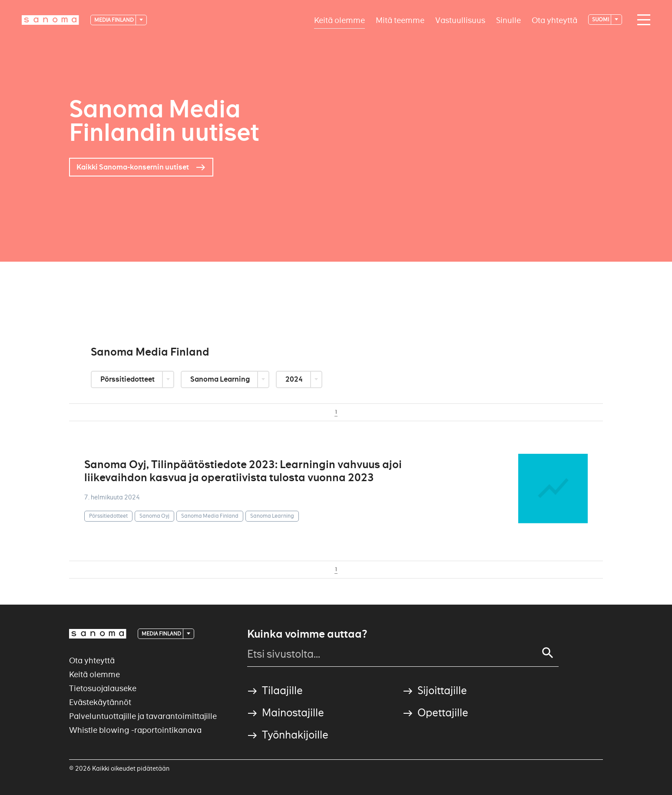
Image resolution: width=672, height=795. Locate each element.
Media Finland (114, 20)
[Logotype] (50, 20)
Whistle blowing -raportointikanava (135, 730)
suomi (601, 19)
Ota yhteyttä (554, 20)
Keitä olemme (339, 20)
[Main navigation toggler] (642, 20)
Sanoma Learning (221, 379)
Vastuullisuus (460, 20)
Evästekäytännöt (100, 702)
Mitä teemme (400, 20)
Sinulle (508, 20)
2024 (295, 379)
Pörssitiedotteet (128, 379)
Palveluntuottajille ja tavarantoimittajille (143, 716)
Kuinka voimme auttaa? (307, 634)
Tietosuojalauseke (103, 688)
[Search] (548, 653)
